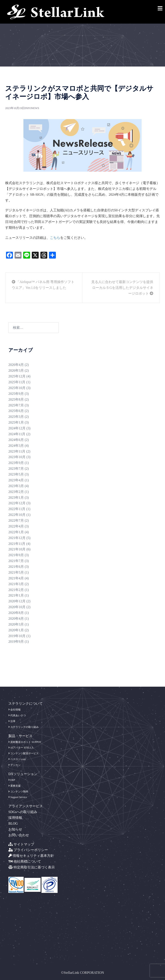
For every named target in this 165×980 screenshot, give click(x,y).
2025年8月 (16, 399)
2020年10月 (17, 607)
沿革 (12, 721)
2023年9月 (16, 463)
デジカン (15, 765)
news (35, 108)
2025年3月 (16, 417)
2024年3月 (16, 446)
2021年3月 (16, 584)
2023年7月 (16, 469)
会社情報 (15, 710)
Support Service (18, 797)
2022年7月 (16, 520)
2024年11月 (17, 434)
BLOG (13, 823)
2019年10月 (17, 636)
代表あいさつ (17, 715)
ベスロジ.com (17, 759)
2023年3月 (16, 486)
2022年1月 (16, 532)
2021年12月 (17, 538)
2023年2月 (16, 492)
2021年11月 (17, 544)
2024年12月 (17, 428)
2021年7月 (16, 561)
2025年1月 (16, 422)
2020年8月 (16, 613)
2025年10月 (17, 388)
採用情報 (15, 818)
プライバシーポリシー (28, 850)
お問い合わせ (19, 835)
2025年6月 (16, 411)
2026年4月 (16, 365)
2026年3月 (16, 370)
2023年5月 (16, 474)
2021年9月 (16, 555)
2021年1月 (16, 595)
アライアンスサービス (26, 806)
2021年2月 (16, 590)
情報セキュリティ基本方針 (31, 856)
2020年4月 (16, 619)
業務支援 (15, 786)
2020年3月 (16, 624)
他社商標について (25, 861)
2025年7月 (16, 405)
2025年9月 (16, 394)
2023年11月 (17, 451)
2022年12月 (17, 503)
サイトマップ (21, 844)
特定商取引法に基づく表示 (32, 867)
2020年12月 (17, 601)
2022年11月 (17, 509)
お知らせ (15, 829)
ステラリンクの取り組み (24, 727)
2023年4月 (16, 480)
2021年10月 (17, 549)
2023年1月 (16, 498)
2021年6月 (16, 567)
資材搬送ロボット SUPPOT (25, 742)
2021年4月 (16, 578)
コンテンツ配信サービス (24, 753)
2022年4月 (16, 526)
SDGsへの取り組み (23, 812)
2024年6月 (16, 440)
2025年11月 (17, 382)
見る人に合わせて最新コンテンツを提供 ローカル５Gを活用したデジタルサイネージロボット (122, 288)
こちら (55, 238)
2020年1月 (16, 630)
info (28, 108)
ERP (12, 780)
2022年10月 (17, 515)
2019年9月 (16, 641)
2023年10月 (17, 457)
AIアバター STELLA (21, 748)
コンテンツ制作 (18, 792)
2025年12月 (17, 376)
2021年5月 (16, 572)
